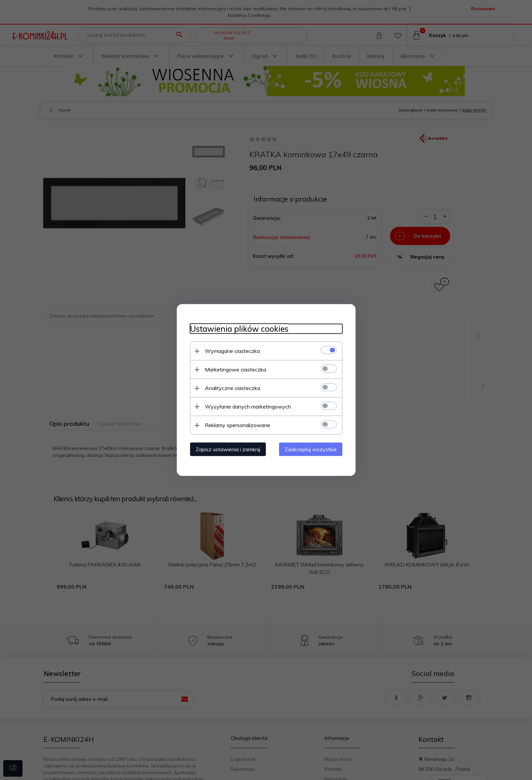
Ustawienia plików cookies (239, 329)
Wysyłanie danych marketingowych (248, 407)
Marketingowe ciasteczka (236, 369)
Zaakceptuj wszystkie (311, 449)
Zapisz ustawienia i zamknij (228, 449)
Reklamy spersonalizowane (238, 425)
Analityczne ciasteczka (233, 388)
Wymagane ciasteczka (232, 351)
